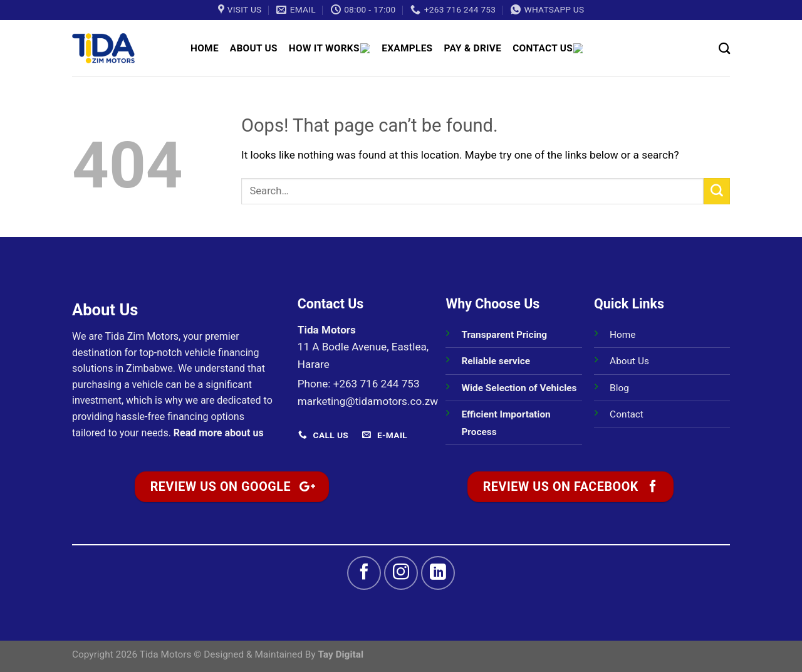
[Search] (724, 48)
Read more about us (219, 433)
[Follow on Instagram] (401, 573)
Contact (627, 414)
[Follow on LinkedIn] (438, 573)
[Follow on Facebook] (364, 573)
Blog (619, 388)
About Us (254, 48)
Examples (411, 48)
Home (205, 48)
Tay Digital (341, 654)
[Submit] (717, 191)
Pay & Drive (476, 48)
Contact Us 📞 (554, 48)
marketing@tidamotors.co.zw (368, 401)
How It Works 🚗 (331, 48)
